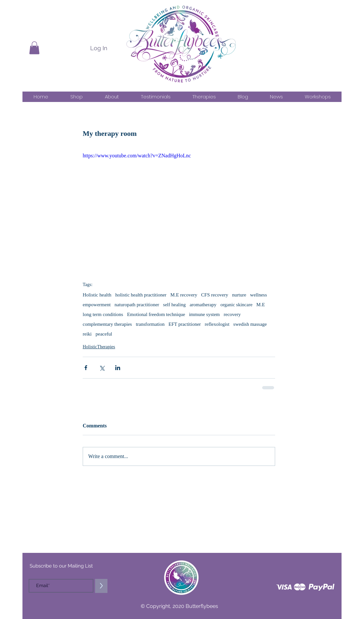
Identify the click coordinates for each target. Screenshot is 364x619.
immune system (204, 314)
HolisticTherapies (99, 347)
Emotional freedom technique (156, 314)
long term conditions (103, 314)
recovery (232, 314)
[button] (34, 48)
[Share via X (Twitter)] (102, 368)
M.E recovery (184, 295)
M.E (260, 305)
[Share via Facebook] (86, 368)
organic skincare (236, 305)
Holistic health (97, 295)
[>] (101, 586)
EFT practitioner (185, 324)
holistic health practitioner (141, 295)
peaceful (104, 334)
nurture (239, 295)
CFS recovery (215, 295)
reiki (87, 334)
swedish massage (250, 324)
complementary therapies (107, 324)
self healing (175, 305)
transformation (150, 324)
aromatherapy (203, 305)
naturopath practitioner (137, 305)
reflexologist (217, 324)
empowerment (97, 305)
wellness (259, 295)
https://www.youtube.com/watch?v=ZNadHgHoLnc (137, 156)
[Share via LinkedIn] (118, 368)
